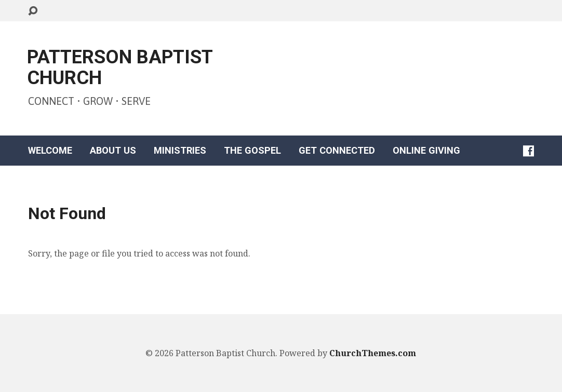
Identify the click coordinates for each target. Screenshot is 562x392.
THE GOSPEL (252, 151)
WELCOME (50, 151)
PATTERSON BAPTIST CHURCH (120, 67)
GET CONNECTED (337, 151)
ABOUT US (113, 151)
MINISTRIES (180, 151)
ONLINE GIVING (426, 151)
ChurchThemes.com (373, 353)
